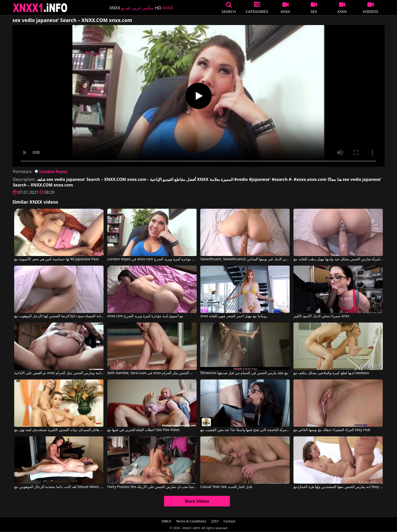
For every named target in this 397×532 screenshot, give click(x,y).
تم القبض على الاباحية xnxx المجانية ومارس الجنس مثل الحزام (59, 373)
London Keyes (51, 172)
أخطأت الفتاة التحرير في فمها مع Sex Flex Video (144, 430)
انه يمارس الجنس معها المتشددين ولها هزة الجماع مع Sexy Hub (338, 487)
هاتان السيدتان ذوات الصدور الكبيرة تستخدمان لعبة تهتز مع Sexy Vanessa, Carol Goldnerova (59, 430)
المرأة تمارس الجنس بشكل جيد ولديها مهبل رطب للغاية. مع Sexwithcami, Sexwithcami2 (338, 259)
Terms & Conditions (191, 521)
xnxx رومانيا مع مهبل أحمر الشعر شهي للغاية (234, 316)
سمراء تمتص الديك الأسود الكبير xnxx (321, 316)
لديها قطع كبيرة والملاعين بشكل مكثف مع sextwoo (331, 373)
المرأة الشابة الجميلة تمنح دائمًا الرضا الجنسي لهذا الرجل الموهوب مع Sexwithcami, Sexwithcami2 (59, 316)
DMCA (166, 521)
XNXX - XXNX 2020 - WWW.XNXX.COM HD (40, 8)
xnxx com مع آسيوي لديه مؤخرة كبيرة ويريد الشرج (145, 316)
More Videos (197, 501)
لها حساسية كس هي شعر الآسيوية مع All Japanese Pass (56, 259)
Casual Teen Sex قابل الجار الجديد (226, 487)
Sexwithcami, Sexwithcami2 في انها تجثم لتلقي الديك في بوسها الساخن (245, 259)
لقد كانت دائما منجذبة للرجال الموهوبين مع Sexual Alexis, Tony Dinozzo (59, 487)
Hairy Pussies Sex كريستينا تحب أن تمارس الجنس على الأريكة (152, 487)
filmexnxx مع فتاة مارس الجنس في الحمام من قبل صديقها (244, 373)
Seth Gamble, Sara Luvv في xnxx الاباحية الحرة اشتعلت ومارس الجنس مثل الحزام (152, 373)
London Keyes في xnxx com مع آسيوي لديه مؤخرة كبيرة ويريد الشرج (152, 259)
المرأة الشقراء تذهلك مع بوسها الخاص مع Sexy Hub (332, 430)
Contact (230, 521)
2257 (215, 521)
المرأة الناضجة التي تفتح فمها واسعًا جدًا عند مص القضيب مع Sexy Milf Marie (245, 430)
